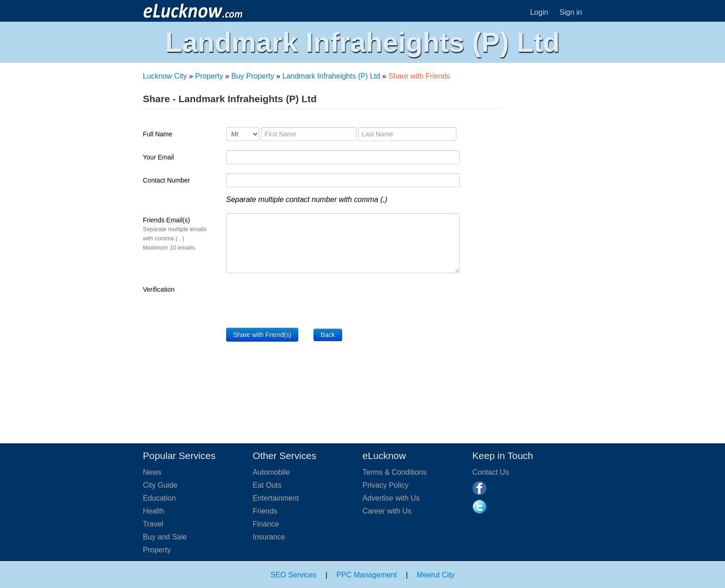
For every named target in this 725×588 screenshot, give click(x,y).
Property (209, 76)
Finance (266, 524)
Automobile (271, 472)
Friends (265, 511)
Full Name (158, 134)
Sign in (571, 12)
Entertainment (276, 498)
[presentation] (296, 300)
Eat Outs (267, 485)
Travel (153, 524)
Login (539, 12)
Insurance (269, 537)
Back (328, 335)
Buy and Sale (165, 537)
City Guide (160, 485)
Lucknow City (165, 76)
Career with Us (387, 511)
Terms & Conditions (395, 472)
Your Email (158, 157)
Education (159, 498)
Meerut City (436, 575)
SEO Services (294, 575)
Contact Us (491, 472)
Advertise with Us (391, 498)
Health (154, 511)
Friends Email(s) (175, 234)
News (152, 472)
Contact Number (166, 180)
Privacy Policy (386, 485)
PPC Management (367, 575)
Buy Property (252, 76)
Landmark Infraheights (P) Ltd (332, 76)
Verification (159, 289)
